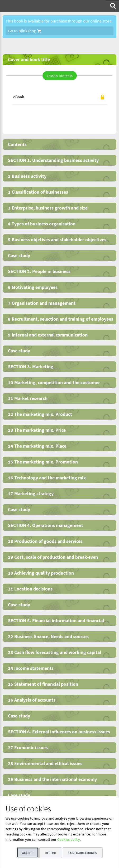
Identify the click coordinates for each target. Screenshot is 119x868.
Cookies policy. (69, 839)
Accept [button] (28, 853)
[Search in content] (112, 6)
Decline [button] (51, 853)
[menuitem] (112, 6)
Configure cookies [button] (83, 853)
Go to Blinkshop (25, 31)
